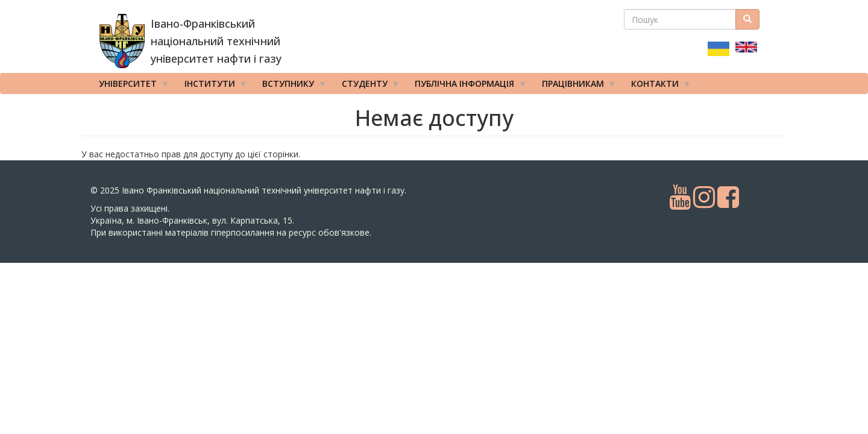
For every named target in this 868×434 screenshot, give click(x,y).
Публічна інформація (467, 86)
